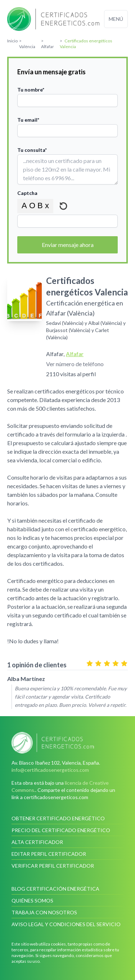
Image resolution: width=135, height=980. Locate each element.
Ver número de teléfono (75, 364)
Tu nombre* (31, 90)
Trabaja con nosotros (44, 912)
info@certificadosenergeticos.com (50, 770)
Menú (116, 19)
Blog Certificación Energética (55, 889)
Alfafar (75, 354)
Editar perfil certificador (49, 854)
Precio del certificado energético (61, 830)
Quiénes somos (32, 900)
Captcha (27, 193)
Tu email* (28, 120)
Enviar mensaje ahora (68, 245)
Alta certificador (37, 842)
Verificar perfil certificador (53, 866)
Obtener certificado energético (58, 818)
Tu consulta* (32, 150)
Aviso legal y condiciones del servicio (66, 924)
